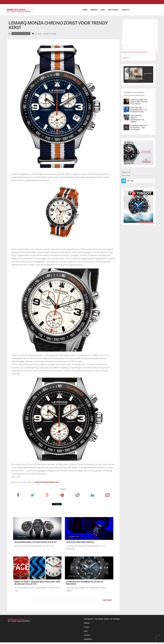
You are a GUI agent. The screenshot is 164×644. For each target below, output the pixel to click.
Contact (87, 635)
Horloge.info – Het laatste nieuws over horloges (102, 619)
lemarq (38, 33)
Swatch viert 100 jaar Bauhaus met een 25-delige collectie (37, 583)
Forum (86, 627)
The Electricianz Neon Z (80, 542)
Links (86, 631)
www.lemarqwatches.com (47, 482)
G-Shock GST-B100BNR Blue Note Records (85, 583)
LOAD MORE (107, 600)
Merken (87, 623)
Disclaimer (88, 639)
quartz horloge (50, 33)
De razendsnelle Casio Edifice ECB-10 (35, 542)
